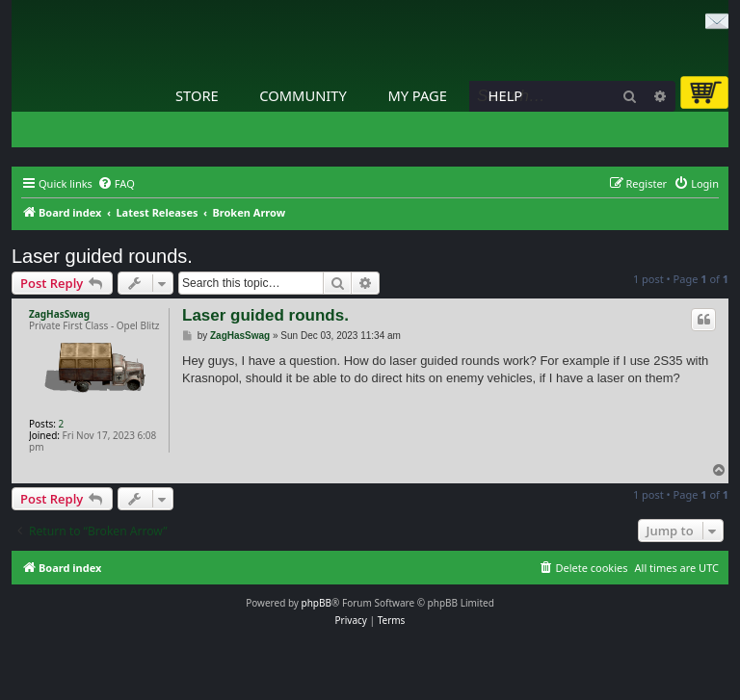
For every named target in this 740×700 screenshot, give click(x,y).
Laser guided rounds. (102, 256)
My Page (417, 95)
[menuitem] (116, 184)
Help (506, 95)
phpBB (317, 603)
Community (303, 95)
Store (197, 95)
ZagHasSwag (59, 314)
